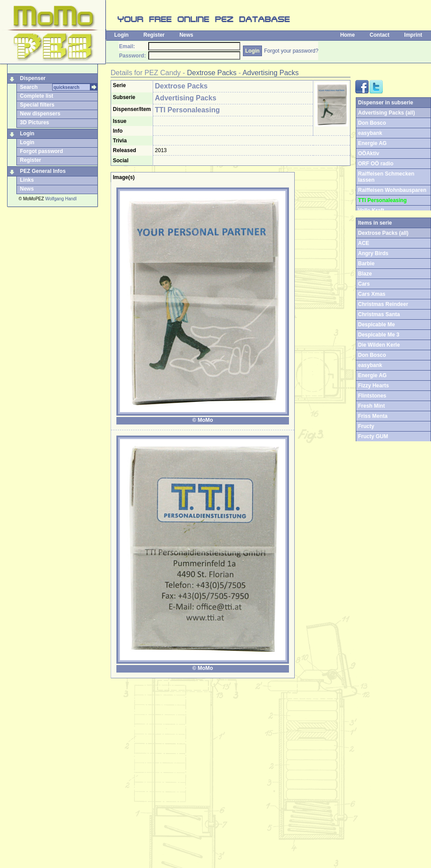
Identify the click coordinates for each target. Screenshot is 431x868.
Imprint (413, 35)
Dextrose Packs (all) (383, 233)
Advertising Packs (271, 73)
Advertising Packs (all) (387, 113)
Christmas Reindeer (383, 304)
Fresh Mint (371, 406)
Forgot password (41, 151)
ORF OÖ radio (376, 164)
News (186, 35)
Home (348, 35)
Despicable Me (376, 325)
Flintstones (372, 396)
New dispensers (40, 114)
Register (154, 35)
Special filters (37, 105)
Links (27, 180)
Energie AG (372, 143)
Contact (379, 35)
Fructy (366, 426)
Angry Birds (373, 253)
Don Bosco (372, 123)
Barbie (366, 264)
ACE (364, 243)
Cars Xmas (372, 294)
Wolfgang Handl (61, 199)
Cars (364, 284)
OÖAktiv (369, 153)
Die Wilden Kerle (379, 345)
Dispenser (33, 78)
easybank (370, 133)
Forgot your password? (291, 51)
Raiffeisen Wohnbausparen (392, 190)
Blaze (365, 274)
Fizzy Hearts (373, 386)
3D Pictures (35, 122)
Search (29, 87)
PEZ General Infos (43, 171)
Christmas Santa (379, 314)
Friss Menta (373, 416)
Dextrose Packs (212, 73)
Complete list (37, 96)
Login (121, 35)
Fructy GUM (373, 436)
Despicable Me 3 (379, 335)
